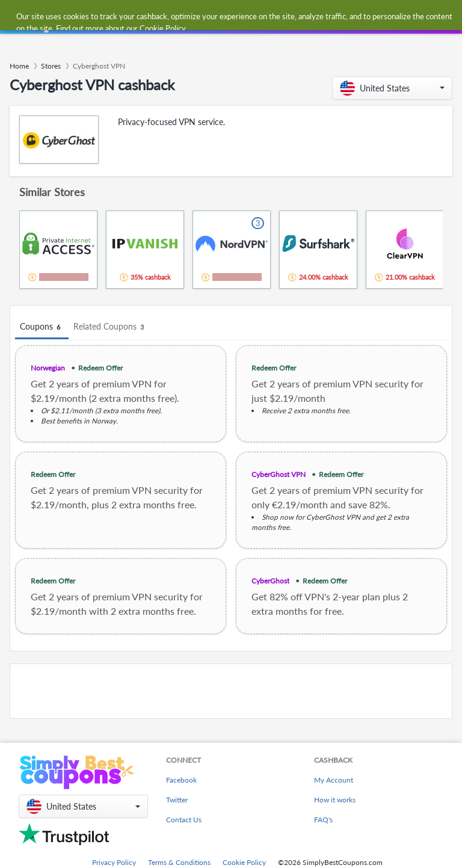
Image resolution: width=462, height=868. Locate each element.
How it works (335, 800)
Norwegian (48, 368)
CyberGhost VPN (279, 474)
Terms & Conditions (179, 862)
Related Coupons (110, 327)
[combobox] (219, 17)
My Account (334, 780)
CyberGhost (270, 581)
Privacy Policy (114, 862)
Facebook (181, 780)
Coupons (42, 327)
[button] (392, 88)
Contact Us (184, 820)
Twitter (177, 800)
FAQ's (323, 820)
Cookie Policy (244, 862)
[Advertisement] (231, 691)
